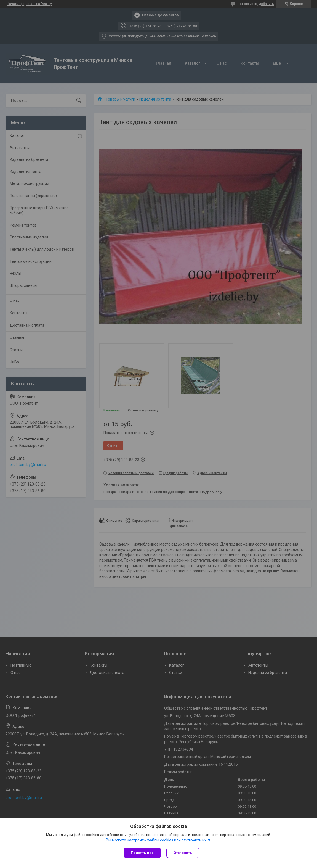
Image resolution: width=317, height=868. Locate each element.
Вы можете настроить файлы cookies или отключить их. (157, 840)
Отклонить (183, 853)
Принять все (142, 853)
